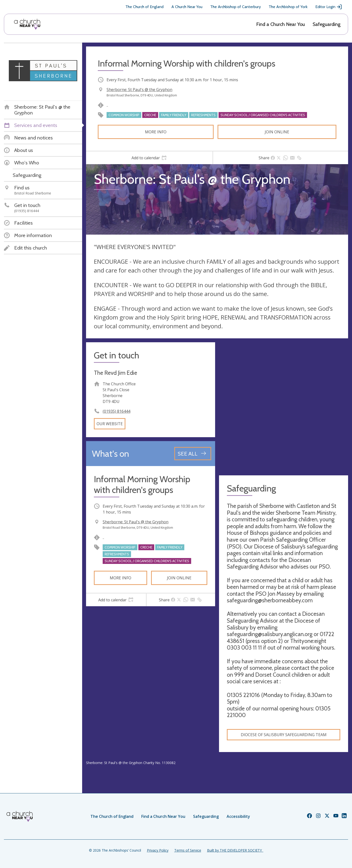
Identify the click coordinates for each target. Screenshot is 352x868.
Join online (277, 132)
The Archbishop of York (288, 7)
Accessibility (238, 816)
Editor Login (329, 7)
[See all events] (193, 454)
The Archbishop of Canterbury (236, 7)
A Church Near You (187, 7)
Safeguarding (327, 24)
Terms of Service (188, 850)
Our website (110, 424)
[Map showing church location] (284, 407)
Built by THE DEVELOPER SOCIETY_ (235, 850)
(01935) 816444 (116, 411)
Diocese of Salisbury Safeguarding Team (284, 735)
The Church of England (144, 7)
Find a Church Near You (280, 24)
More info (156, 132)
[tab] (149, 158)
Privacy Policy (158, 850)
